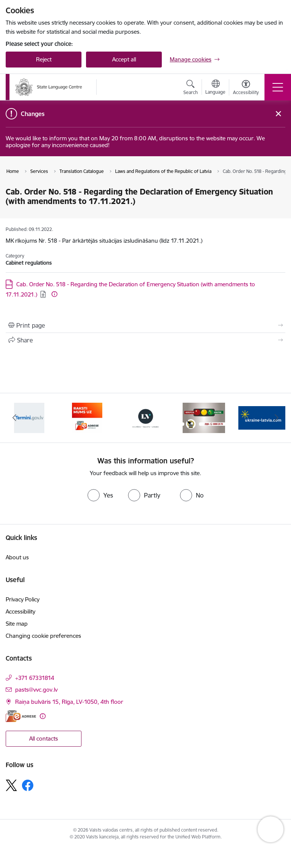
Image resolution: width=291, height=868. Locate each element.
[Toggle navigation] (278, 87)
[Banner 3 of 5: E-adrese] (145, 417)
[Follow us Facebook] (28, 785)
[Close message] (278, 114)
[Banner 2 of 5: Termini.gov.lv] (87, 417)
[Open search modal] (191, 88)
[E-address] (21, 716)
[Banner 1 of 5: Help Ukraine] (29, 417)
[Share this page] (145, 340)
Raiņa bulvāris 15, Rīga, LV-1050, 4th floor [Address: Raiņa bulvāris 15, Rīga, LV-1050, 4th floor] (69, 702)
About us (17, 557)
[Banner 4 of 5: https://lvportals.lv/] (204, 417)
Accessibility (20, 611)
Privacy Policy (23, 599)
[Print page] (145, 325)
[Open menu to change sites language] (215, 88)
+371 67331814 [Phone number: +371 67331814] (35, 678)
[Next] (276, 418)
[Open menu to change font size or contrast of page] (246, 88)
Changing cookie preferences (43, 636)
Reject (44, 59)
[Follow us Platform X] (11, 785)
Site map (17, 624)
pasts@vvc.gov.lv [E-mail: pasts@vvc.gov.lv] (36, 690)
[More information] (54, 294)
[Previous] (15, 418)
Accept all (124, 59)
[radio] (100, 495)
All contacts (44, 739)
